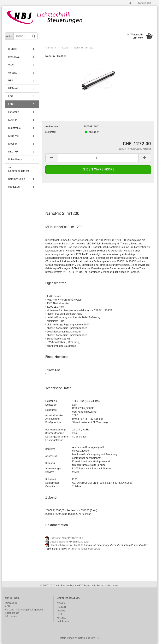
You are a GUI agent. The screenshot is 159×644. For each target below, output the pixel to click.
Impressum (11, 603)
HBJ (11, 81)
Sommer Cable (17, 179)
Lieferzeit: (51, 132)
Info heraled (12, 617)
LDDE (11, 105)
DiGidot (12, 49)
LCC (11, 97)
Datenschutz (12, 613)
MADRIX (13, 120)
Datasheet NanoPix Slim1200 (66, 538)
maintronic (14, 128)
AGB (7, 607)
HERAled (13, 89)
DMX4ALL (14, 57)
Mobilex (13, 144)
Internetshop (67, 638)
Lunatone (14, 112)
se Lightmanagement (19, 170)
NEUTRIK (13, 152)
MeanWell (14, 136)
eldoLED (13, 73)
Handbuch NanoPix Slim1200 (67, 546)
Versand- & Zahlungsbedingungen (24, 610)
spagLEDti (14, 187)
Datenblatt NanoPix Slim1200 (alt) (69, 542)
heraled (61, 611)
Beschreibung (61, 196)
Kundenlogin (144, 3)
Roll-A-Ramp (15, 160)
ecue (11, 65)
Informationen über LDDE (86, 549)
